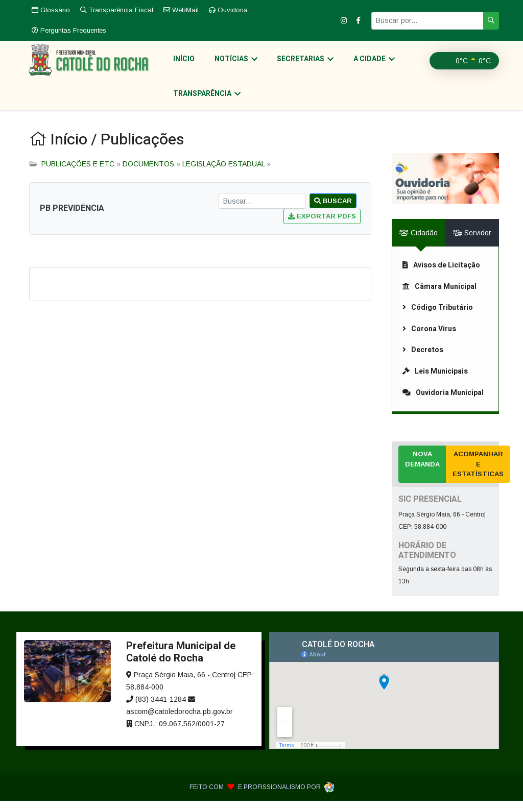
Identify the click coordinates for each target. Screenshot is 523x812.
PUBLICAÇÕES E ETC (78, 175)
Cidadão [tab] (419, 244)
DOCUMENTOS (148, 175)
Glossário (51, 10)
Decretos (423, 361)
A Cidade (360, 63)
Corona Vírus (429, 340)
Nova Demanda (422, 470)
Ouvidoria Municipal (443, 403)
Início (180, 63)
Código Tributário (438, 319)
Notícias (229, 63)
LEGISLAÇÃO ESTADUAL (223, 175)
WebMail (181, 10)
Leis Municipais (435, 383)
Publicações (142, 151)
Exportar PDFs (322, 227)
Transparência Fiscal (117, 10)
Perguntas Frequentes (69, 30)
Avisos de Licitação (441, 276)
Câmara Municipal (439, 297)
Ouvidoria (228, 10)
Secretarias (295, 63)
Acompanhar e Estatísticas (478, 475)
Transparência (431, 103)
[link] (445, 143)
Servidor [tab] (472, 244)
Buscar (333, 212)
